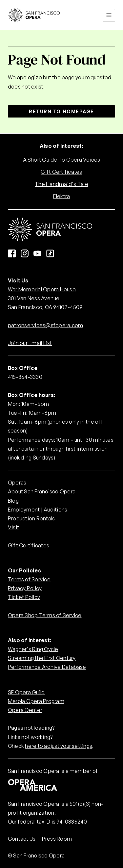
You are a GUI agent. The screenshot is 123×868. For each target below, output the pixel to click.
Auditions (55, 510)
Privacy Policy (25, 588)
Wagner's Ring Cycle (33, 649)
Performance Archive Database (47, 667)
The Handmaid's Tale (61, 184)
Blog (13, 501)
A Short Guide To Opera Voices (62, 160)
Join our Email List (30, 343)
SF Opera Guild (26, 692)
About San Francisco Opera (42, 491)
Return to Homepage (61, 111)
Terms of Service (29, 579)
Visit (13, 527)
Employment (24, 510)
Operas (17, 483)
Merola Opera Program (36, 701)
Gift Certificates (61, 172)
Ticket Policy (24, 597)
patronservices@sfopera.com (45, 325)
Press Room (57, 839)
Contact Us (22, 839)
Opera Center (25, 710)
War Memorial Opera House (42, 289)
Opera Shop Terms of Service (45, 615)
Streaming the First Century (42, 658)
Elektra (62, 196)
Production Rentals (31, 518)
